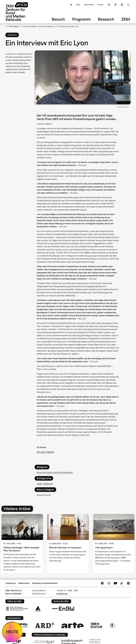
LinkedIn (128, 583)
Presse (101, 5)
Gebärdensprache (115, 5)
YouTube (115, 583)
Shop (78, 5)
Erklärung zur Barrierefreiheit (45, 583)
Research (106, 19)
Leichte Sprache (109, 5)
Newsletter (89, 5)
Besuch (58, 19)
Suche (128, 5)
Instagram (109, 583)
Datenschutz (24, 583)
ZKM (126, 19)
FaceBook (102, 583)
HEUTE (12, 632)
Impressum (11, 583)
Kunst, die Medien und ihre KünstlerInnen (55, 472)
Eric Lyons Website (45, 452)
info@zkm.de (62, 594)
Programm (81, 19)
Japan (39, 484)
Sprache (122, 5)
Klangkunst (48, 484)
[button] (83, 77)
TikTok (122, 583)
